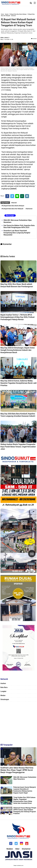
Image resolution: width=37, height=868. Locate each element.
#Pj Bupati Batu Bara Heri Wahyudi (12, 209)
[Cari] (31, 3)
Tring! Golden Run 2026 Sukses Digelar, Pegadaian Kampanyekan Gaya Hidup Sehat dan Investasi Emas (24, 800)
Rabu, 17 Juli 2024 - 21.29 (7, 39)
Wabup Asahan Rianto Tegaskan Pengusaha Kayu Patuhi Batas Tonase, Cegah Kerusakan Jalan (18, 447)
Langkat (3, 691)
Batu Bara (4, 687)
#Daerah (14, 203)
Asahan (3, 683)
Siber (17, 849)
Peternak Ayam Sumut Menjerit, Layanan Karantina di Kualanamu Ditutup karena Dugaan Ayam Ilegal (25, 790)
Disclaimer (26, 849)
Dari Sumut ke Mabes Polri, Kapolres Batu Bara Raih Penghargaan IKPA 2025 (19, 226)
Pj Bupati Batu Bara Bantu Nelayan (18, 14)
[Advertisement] (18, 722)
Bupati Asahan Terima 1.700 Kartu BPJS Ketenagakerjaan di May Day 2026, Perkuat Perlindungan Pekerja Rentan (18, 317)
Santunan (13, 16)
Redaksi (10, 849)
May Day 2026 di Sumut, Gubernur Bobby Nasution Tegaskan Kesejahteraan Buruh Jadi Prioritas (18, 383)
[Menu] (35, 3)
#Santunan (29, 209)
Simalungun (5, 699)
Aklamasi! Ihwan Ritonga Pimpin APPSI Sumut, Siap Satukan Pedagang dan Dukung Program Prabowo (25, 811)
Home (2, 14)
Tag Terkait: (5, 203)
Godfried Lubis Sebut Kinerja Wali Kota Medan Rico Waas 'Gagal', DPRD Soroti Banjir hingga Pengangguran (17, 770)
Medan (3, 695)
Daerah (7, 14)
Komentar (34, 39)
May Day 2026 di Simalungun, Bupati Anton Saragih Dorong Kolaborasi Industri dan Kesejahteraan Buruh (18, 350)
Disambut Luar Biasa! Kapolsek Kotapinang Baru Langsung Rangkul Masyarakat (17, 233)
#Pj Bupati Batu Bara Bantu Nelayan (13, 206)
